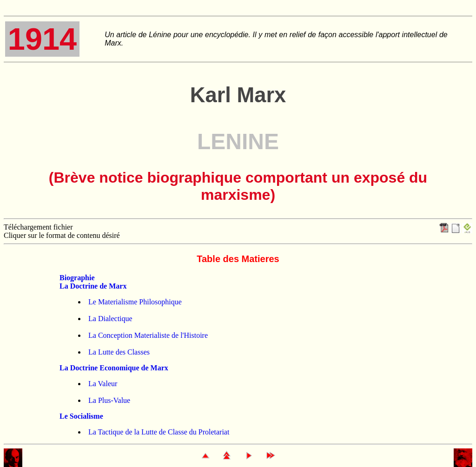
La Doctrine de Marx (93, 286)
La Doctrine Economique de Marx (114, 368)
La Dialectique (110, 319)
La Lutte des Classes (119, 352)
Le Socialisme (81, 416)
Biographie (77, 278)
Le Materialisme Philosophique (135, 302)
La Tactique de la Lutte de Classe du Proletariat (159, 432)
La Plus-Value (109, 400)
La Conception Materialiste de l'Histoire (148, 335)
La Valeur (103, 384)
